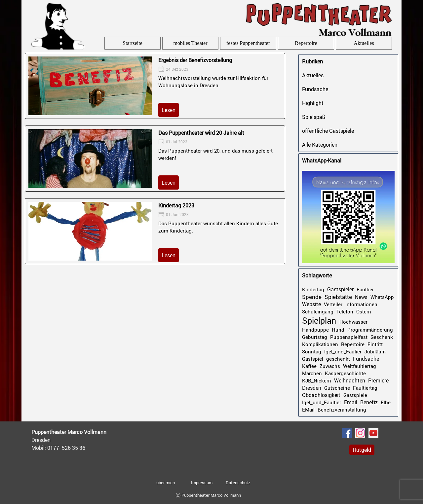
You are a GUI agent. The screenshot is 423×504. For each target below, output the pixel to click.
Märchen (312, 373)
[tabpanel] (81, 440)
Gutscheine (337, 388)
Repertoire (306, 43)
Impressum (202, 483)
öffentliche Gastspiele (328, 131)
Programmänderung (370, 330)
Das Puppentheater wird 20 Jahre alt (201, 133)
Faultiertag (365, 388)
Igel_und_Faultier (322, 402)
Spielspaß (314, 117)
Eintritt (375, 344)
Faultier (365, 289)
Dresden (312, 388)
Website (311, 304)
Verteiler (333, 304)
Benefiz (369, 402)
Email (351, 402)
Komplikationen (320, 344)
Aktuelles (364, 43)
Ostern (364, 311)
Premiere (378, 380)
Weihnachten (350, 380)
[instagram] (360, 433)
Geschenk (382, 337)
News (361, 297)
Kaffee (309, 366)
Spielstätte (338, 297)
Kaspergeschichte (345, 373)
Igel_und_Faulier (343, 351)
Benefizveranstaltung (342, 410)
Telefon (345, 311)
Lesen (169, 110)
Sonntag (312, 351)
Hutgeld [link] (362, 450)
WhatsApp (382, 297)
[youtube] (373, 433)
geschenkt (338, 359)
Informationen (361, 304)
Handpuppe (315, 330)
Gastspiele (355, 395)
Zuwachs (330, 366)
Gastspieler (340, 289)
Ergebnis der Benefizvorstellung (195, 60)
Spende (312, 297)
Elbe (386, 402)
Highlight (313, 103)
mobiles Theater (190, 43)
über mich (166, 483)
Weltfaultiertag (360, 366)
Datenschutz (238, 483)
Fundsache (315, 89)
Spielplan (319, 321)
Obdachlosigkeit (321, 395)
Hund (338, 330)
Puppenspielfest (349, 337)
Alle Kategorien (320, 145)
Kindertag (313, 289)
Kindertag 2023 (176, 205)
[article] (155, 86)
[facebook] (347, 433)
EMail (308, 410)
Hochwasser (353, 322)
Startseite (133, 43)
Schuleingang (318, 311)
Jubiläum (375, 351)
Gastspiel (313, 359)
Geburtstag (315, 337)
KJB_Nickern (317, 380)
